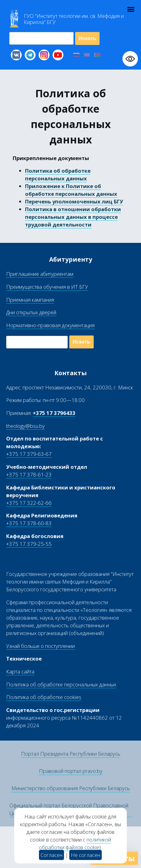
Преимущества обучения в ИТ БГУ (47, 287)
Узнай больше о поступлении (41, 646)
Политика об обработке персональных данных (58, 175)
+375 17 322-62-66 (29, 503)
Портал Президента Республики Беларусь (71, 754)
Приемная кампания (30, 300)
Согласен (51, 855)
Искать (87, 38)
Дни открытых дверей (31, 312)
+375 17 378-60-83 (29, 523)
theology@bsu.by (26, 426)
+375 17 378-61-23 (29, 474)
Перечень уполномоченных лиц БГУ (74, 201)
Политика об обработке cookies (44, 697)
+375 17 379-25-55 (29, 544)
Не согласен (85, 855)
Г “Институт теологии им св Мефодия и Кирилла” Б (74, 19)
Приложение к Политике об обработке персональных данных (71, 190)
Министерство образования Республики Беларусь (71, 788)
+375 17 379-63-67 (29, 454)
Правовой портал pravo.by (71, 771)
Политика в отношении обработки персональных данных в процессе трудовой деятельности (73, 217)
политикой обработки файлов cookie (75, 843)
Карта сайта (20, 671)
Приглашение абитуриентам (40, 274)
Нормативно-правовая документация (50, 325)
